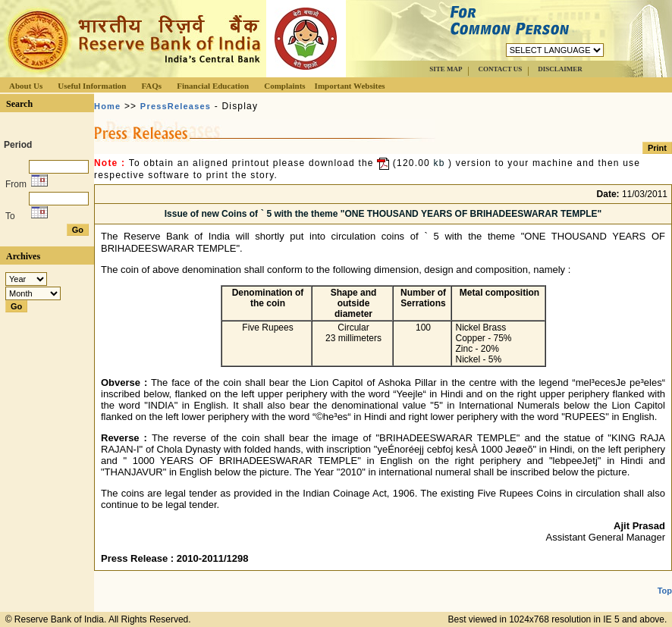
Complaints (284, 86)
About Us (26, 86)
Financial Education (213, 86)
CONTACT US (500, 69)
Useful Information (92, 86)
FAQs (151, 86)
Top (665, 591)
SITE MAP (446, 69)
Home (107, 106)
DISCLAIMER (560, 69)
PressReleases (176, 106)
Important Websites (350, 86)
